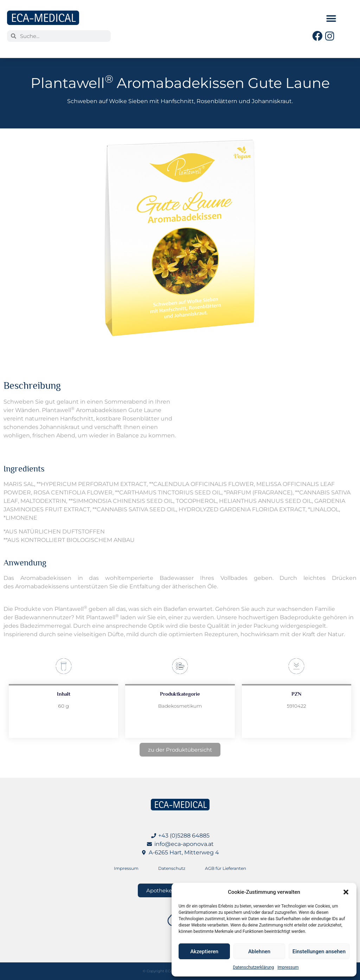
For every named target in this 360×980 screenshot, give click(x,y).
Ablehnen (259, 951)
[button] (346, 892)
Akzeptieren (204, 951)
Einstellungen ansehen (319, 951)
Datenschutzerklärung (253, 967)
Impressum (288, 967)
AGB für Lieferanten (226, 868)
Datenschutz (172, 868)
